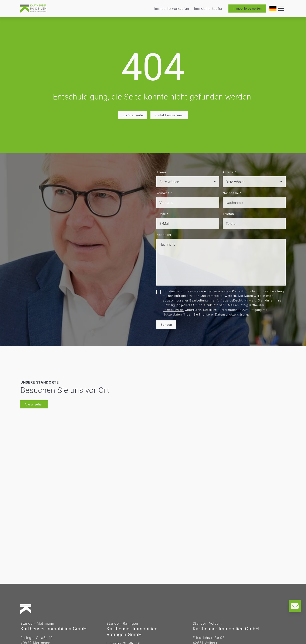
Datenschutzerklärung (232, 314)
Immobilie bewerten (247, 8)
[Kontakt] (295, 606)
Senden (166, 325)
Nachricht (164, 235)
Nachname (232, 193)
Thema (161, 172)
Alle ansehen (34, 404)
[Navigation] (281, 9)
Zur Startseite (133, 115)
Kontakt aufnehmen (169, 115)
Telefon (228, 214)
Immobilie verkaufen (172, 9)
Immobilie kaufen (209, 9)
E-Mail (162, 214)
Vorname (164, 193)
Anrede (229, 172)
